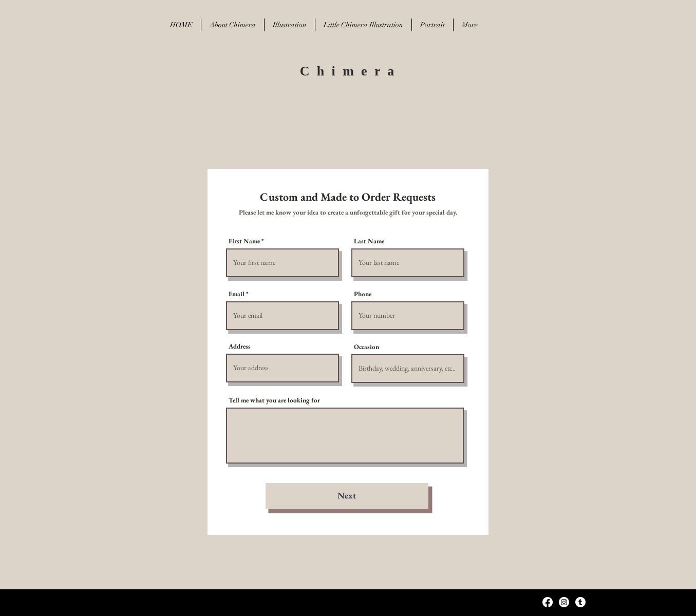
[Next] (347, 496)
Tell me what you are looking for (274, 400)
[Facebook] (548, 602)
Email (237, 294)
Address (240, 346)
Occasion (366, 347)
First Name (244, 241)
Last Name (369, 241)
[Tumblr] (580, 602)
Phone (363, 294)
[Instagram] (564, 602)
